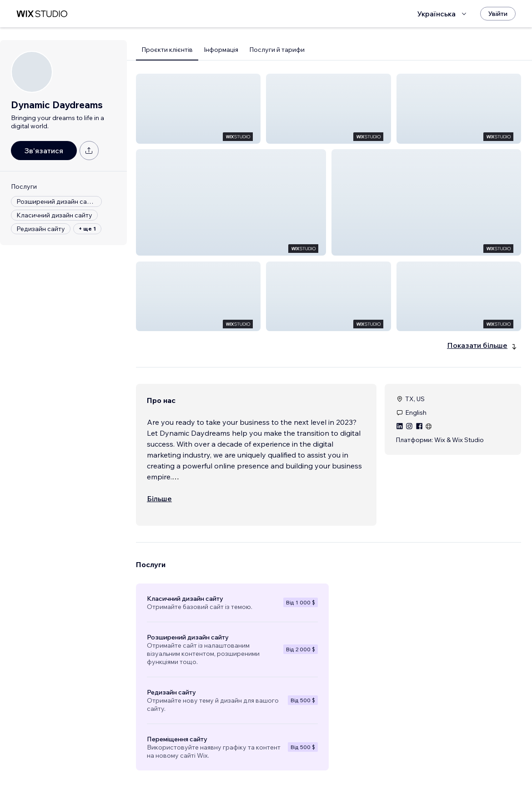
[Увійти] (498, 14)
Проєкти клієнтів (167, 50)
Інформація (221, 50)
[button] (198, 109)
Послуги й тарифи (277, 50)
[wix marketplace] (42, 14)
